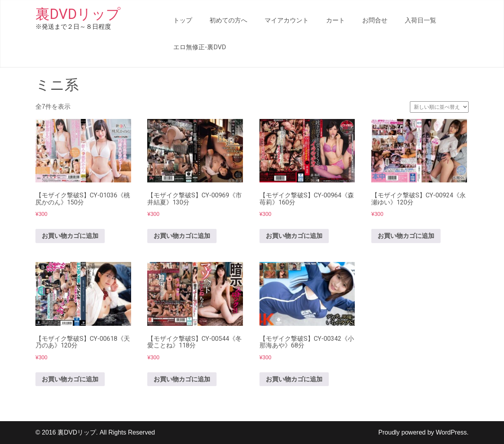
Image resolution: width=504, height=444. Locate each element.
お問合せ (375, 20)
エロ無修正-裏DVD (200, 47)
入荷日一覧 (421, 20)
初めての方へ (228, 20)
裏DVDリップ (78, 14)
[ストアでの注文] (439, 107)
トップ (183, 20)
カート (335, 20)
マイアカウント (287, 20)
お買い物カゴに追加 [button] (70, 236)
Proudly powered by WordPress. (423, 432)
